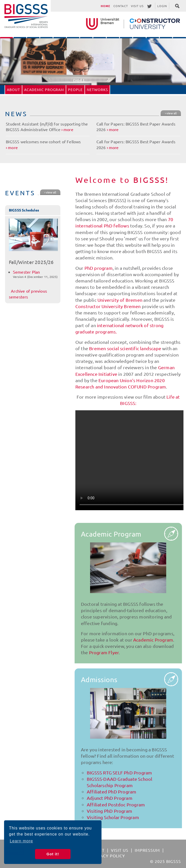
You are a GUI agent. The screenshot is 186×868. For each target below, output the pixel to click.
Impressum (147, 850)
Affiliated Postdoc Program (116, 804)
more (68, 129)
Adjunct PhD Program (110, 798)
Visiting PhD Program (109, 811)
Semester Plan (27, 272)
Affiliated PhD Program (112, 792)
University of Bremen (120, 300)
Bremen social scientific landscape (125, 348)
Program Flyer (104, 652)
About (13, 90)
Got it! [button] (53, 854)
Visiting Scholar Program (113, 817)
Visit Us (137, 6)
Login (162, 6)
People (75, 90)
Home (106, 6)
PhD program (99, 268)
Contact (121, 6)
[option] (93, 62)
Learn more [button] (21, 841)
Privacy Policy (108, 856)
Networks (97, 90)
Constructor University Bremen (108, 306)
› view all (171, 113)
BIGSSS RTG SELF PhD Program (119, 773)
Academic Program (44, 90)
